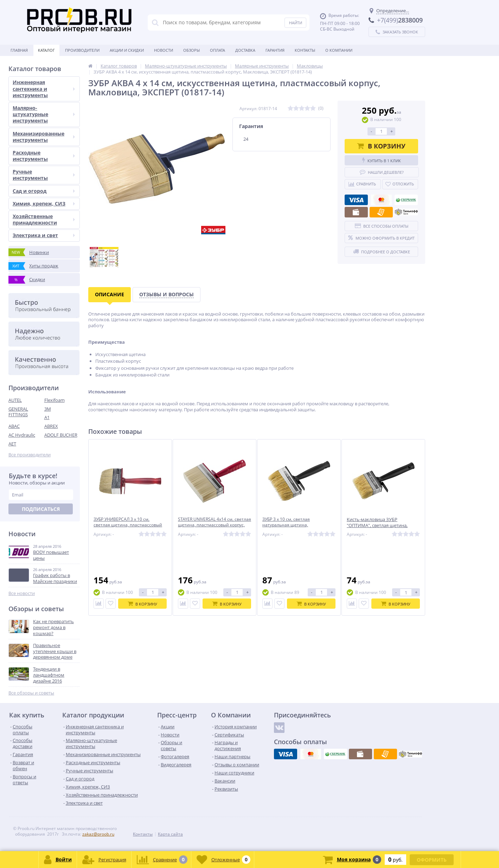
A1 (47, 417)
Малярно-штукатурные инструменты (44, 114)
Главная (19, 50)
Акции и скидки (127, 50)
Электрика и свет (44, 235)
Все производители (30, 455)
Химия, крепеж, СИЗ (44, 204)
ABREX (51, 426)
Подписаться (41, 509)
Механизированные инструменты (44, 137)
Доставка (245, 50)
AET (12, 444)
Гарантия (275, 50)
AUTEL (15, 400)
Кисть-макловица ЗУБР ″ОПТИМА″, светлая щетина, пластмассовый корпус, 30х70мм (383, 525)
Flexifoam (55, 400)
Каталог (46, 50)
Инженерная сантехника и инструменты (44, 88)
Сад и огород (44, 191)
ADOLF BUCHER (61, 435)
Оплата (217, 50)
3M (48, 409)
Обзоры (191, 50)
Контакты (305, 50)
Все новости (22, 593)
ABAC (14, 426)
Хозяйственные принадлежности (44, 219)
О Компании (339, 50)
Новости (164, 50)
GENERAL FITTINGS (18, 412)
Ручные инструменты (44, 175)
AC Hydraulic (22, 435)
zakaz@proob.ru (98, 834)
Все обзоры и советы (31, 693)
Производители (82, 50)
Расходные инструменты (44, 156)
